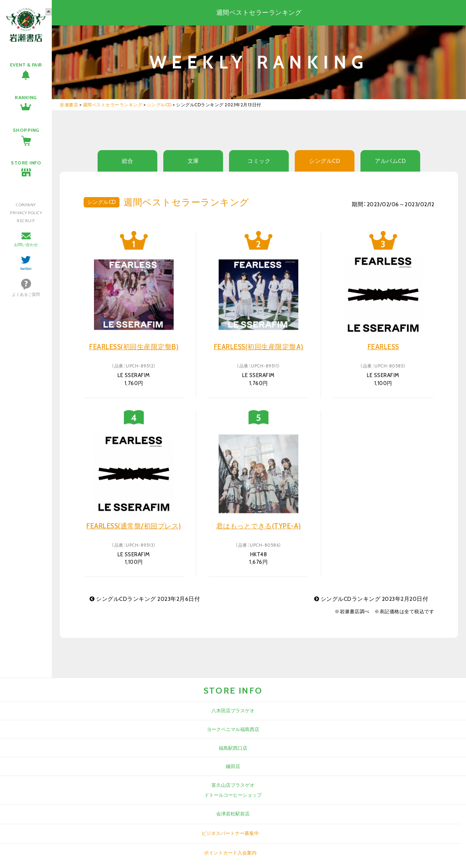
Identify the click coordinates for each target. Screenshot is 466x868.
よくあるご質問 (26, 294)
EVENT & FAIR (26, 65)
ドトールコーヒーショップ (233, 795)
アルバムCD (390, 161)
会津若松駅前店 (233, 814)
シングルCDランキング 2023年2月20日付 (371, 599)
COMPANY (26, 205)
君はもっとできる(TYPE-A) (259, 526)
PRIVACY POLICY (26, 213)
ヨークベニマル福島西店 (233, 729)
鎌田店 (233, 766)
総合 (128, 161)
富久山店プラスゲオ (233, 785)
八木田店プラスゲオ (233, 711)
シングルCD (325, 161)
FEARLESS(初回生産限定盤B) (134, 347)
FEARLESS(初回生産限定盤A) (259, 347)
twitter (26, 269)
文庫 (193, 161)
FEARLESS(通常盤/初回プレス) (134, 526)
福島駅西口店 (233, 748)
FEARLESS (383, 347)
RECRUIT (26, 221)
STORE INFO (26, 163)
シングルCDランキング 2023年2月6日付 (145, 599)
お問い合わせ (26, 245)
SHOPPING (26, 130)
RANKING (26, 97)
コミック (259, 161)
